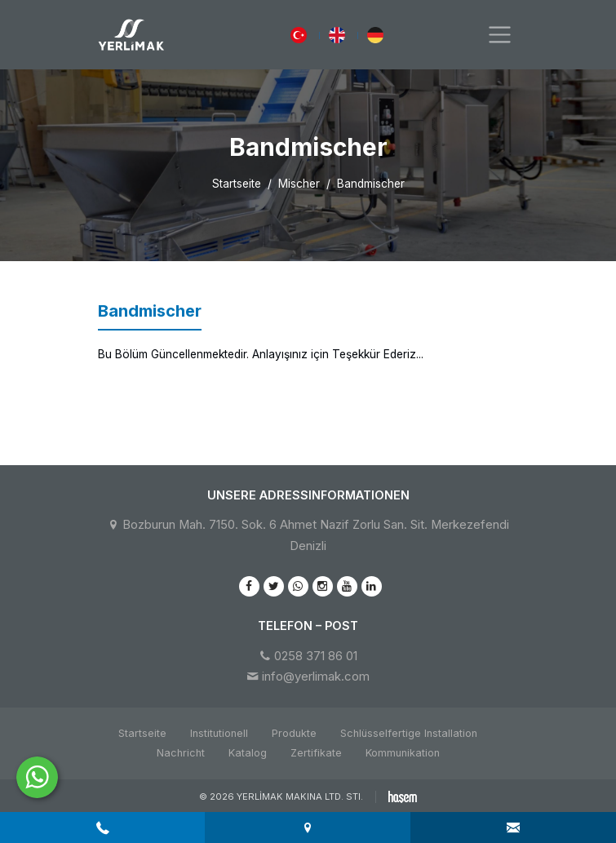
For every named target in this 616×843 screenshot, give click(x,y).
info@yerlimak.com (316, 677)
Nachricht (181, 753)
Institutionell (219, 733)
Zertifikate (316, 753)
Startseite (237, 184)
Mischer (299, 184)
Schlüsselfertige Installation (409, 733)
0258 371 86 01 (316, 656)
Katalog (248, 753)
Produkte (294, 733)
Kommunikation (403, 753)
